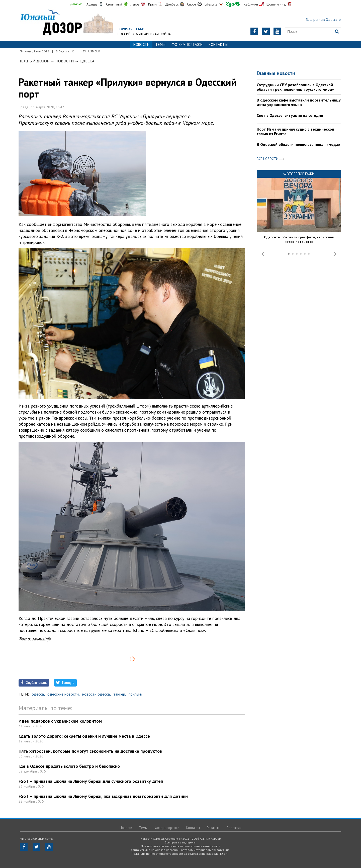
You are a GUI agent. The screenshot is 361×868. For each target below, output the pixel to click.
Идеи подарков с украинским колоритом (60, 721)
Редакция (234, 828)
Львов (135, 4)
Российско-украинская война (144, 34)
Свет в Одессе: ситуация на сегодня (290, 115)
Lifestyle (211, 4)
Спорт (192, 4)
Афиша (92, 4)
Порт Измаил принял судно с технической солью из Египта (295, 131)
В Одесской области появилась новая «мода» (298, 144)
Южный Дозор (35, 61)
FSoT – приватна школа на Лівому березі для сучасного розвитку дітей (91, 781)
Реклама (213, 828)
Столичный (114, 4)
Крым (152, 4)
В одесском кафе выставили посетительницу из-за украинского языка (299, 102)
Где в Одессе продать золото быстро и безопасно (69, 766)
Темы (160, 44)
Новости (65, 61)
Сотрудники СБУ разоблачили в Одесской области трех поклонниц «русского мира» (295, 87)
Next (335, 254)
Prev (263, 254)
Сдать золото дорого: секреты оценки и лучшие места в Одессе (84, 736)
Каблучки (251, 4)
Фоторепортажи (187, 44)
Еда (233, 4)
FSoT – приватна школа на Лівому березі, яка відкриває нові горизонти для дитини (103, 796)
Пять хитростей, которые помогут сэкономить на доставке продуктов (90, 751)
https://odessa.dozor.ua (66, 23)
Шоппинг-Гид (276, 4)
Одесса (87, 61)
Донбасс (172, 4)
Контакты (218, 44)
